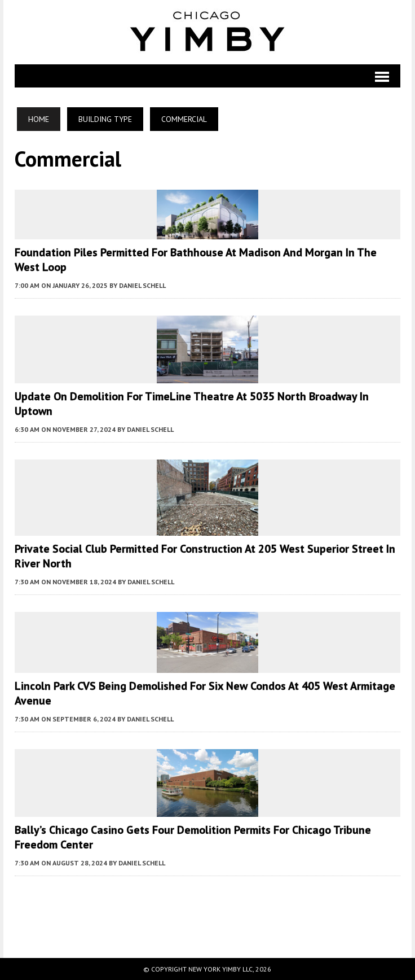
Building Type (105, 119)
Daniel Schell (142, 285)
